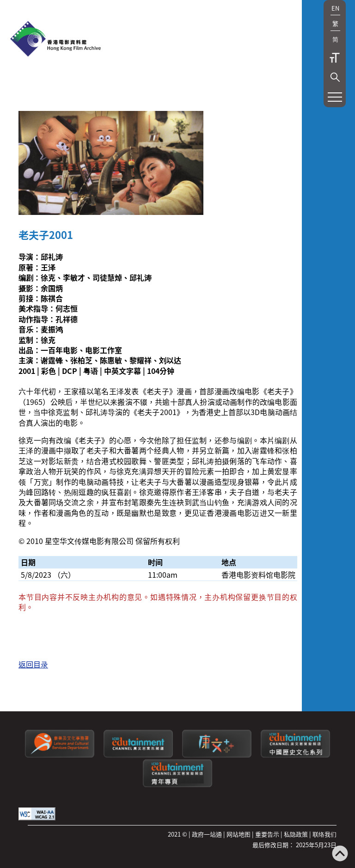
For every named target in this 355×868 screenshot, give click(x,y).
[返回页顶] (340, 854)
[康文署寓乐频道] (138, 755)
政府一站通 (207, 834)
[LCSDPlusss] (217, 755)
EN (335, 8)
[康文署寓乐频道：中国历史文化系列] (295, 755)
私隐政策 (296, 834)
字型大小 (335, 58)
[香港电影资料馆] (55, 40)
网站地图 (239, 834)
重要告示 (267, 834)
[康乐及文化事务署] (60, 755)
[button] (335, 77)
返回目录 (33, 664)
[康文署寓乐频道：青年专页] (177, 785)
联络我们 (324, 834)
